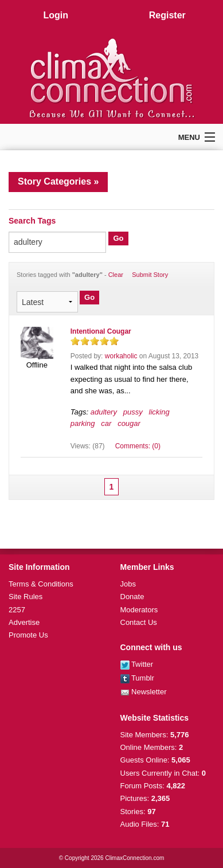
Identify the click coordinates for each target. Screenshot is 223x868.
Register (167, 15)
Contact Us (139, 622)
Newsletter (144, 692)
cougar (129, 423)
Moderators (139, 610)
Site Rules (26, 597)
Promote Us (28, 635)
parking (83, 423)
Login (56, 15)
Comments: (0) (138, 446)
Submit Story (150, 275)
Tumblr (137, 678)
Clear (116, 275)
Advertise (24, 622)
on (75, 341)
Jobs (128, 584)
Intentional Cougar (101, 331)
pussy (133, 412)
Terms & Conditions (41, 584)
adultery (104, 412)
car (106, 423)
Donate (132, 597)
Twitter (137, 664)
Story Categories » (58, 181)
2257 (17, 610)
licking (159, 412)
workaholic (121, 356)
